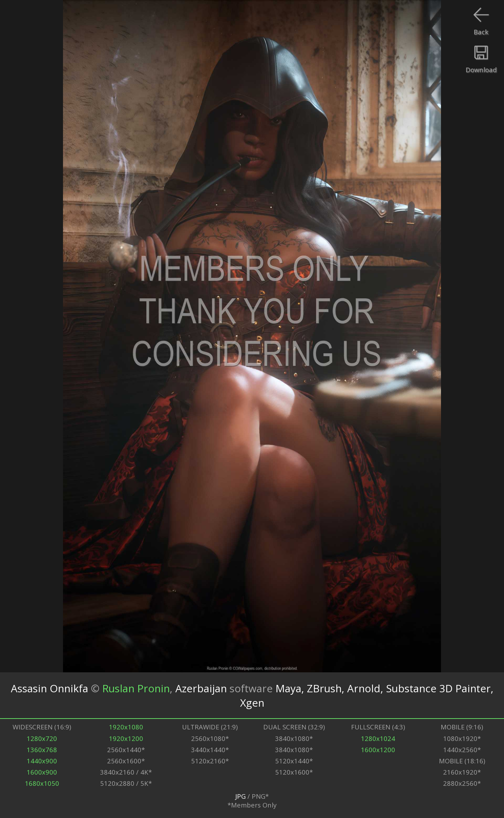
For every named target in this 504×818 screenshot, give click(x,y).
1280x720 (42, 738)
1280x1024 (378, 738)
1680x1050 (42, 783)
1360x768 (42, 750)
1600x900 (42, 772)
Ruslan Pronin (136, 688)
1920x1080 (126, 727)
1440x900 (42, 761)
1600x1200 (378, 750)
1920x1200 (126, 738)
